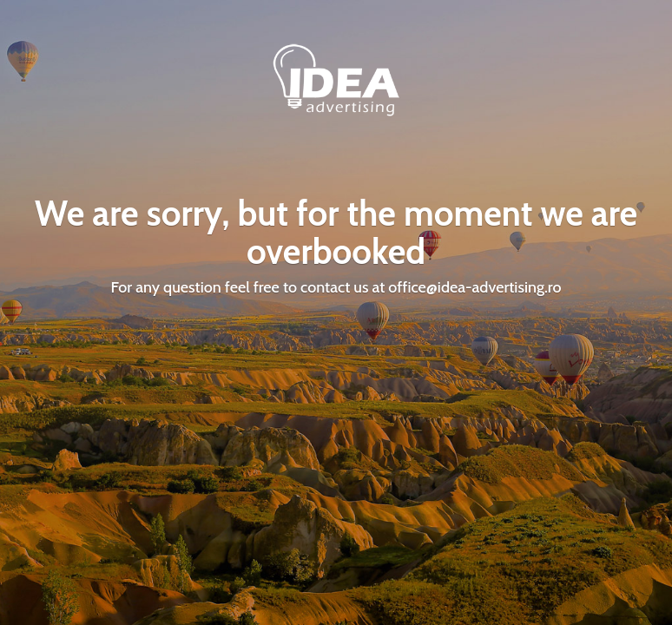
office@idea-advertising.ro (474, 287)
